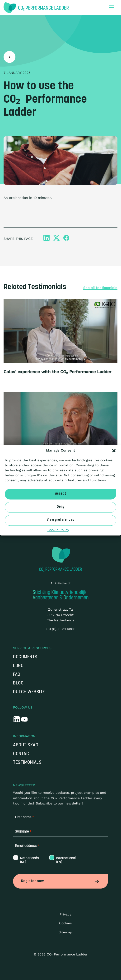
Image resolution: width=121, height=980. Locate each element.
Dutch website (29, 692)
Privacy (65, 914)
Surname (23, 832)
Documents (25, 657)
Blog (18, 683)
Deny (60, 507)
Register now (60, 881)
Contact (22, 754)
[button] (114, 451)
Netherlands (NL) (29, 860)
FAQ (17, 675)
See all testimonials (100, 288)
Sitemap (65, 932)
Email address (27, 846)
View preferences (60, 520)
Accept (60, 494)
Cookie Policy (58, 530)
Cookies (65, 923)
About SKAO (26, 745)
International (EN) (65, 860)
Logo (18, 666)
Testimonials (27, 763)
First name (24, 817)
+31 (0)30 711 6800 (61, 629)
